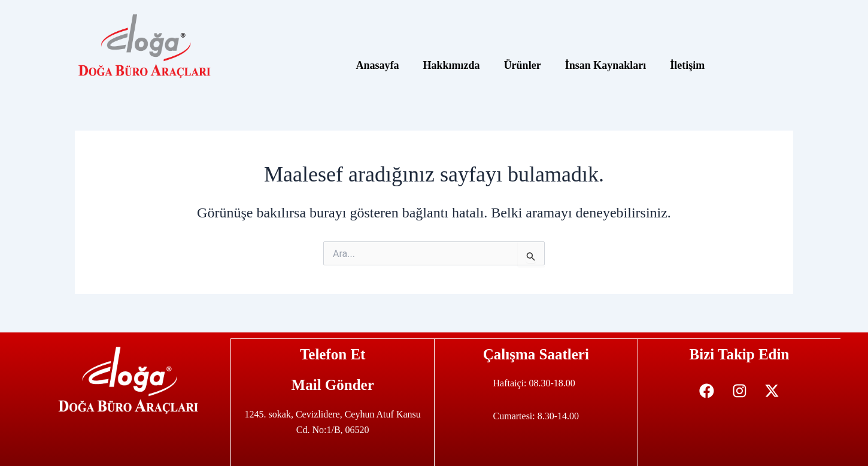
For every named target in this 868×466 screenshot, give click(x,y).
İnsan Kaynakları (606, 65)
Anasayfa (378, 65)
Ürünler (523, 65)
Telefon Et (333, 354)
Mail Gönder (333, 384)
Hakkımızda (452, 65)
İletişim (687, 65)
